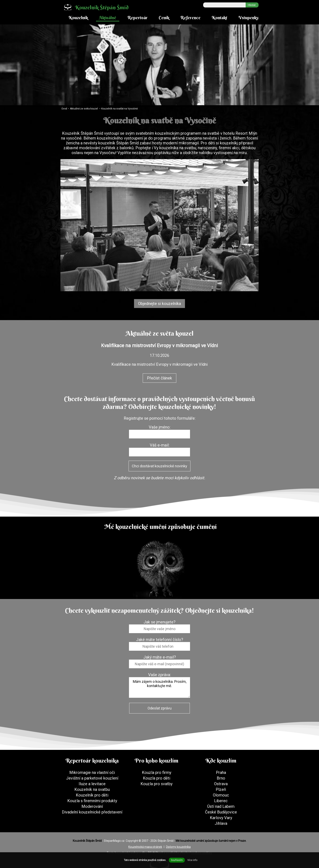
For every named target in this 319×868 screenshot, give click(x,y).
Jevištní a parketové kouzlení (92, 778)
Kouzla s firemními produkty (92, 801)
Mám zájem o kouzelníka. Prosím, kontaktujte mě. (159, 687)
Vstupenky (249, 18)
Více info (192, 860)
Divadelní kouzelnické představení (92, 812)
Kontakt (219, 18)
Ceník (164, 18)
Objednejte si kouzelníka (159, 304)
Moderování (92, 806)
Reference (190, 18)
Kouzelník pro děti (92, 795)
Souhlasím (177, 860)
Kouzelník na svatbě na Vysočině (119, 109)
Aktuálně (108, 18)
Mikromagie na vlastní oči (92, 772)
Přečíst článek (159, 378)
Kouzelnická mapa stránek (145, 847)
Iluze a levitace (92, 784)
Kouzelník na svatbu (92, 789)
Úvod (64, 109)
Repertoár (137, 18)
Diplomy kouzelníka (178, 847)
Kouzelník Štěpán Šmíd (95, 7)
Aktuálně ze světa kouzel (84, 109)
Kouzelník (78, 18)
